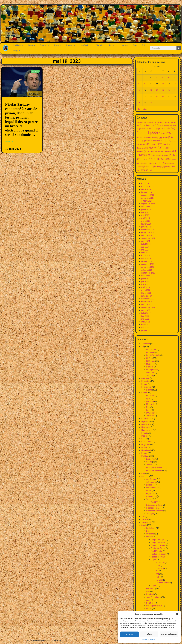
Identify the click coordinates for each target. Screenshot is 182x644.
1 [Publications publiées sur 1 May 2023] (139, 78)
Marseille (150, 401)
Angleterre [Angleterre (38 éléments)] (142, 123)
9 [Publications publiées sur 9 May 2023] (145, 84)
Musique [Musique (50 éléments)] (160, 151)
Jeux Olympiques (153, 597)
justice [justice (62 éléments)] (145, 144)
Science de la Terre (154, 505)
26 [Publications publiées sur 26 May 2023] (163, 97)
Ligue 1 (154, 560)
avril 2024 (145, 253)
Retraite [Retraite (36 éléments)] (144, 163)
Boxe (148, 531)
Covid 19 (155, 502)
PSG (158, 577)
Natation (150, 603)
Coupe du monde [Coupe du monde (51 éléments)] (149, 125)
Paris (148, 410)
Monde (144, 447)
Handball (150, 594)
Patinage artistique (154, 606)
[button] (177, 614)
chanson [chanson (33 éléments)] (151, 123)
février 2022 (146, 328)
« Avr (139, 109)
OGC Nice (160, 568)
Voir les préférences (169, 634)
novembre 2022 (148, 302)
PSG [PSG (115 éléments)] (154, 159)
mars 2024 (146, 256)
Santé (149, 499)
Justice (149, 465)
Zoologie (150, 514)
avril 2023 (145, 287)
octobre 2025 (147, 201)
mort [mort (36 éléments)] (151, 151)
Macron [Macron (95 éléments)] (156, 148)
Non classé (146, 450)
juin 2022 (145, 316)
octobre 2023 (147, 270)
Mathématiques (153, 488)
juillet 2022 (146, 313)
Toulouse (150, 416)
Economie (150, 459)
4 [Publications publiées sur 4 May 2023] (156, 78)
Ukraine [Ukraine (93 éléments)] (147, 170)
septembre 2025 (148, 204)
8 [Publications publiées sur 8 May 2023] (139, 84)
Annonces (146, 344)
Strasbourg (151, 413)
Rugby (149, 609)
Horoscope (123, 45)
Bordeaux (150, 396)
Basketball (151, 528)
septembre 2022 (148, 307)
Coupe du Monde (158, 545)
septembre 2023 (148, 273)
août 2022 (146, 310)
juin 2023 (145, 282)
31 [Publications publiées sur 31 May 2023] (151, 103)
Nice (148, 407)
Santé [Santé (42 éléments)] (150, 167)
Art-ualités (150, 352)
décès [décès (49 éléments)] (171, 125)
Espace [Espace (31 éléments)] (155, 129)
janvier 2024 (146, 261)
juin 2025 (145, 212)
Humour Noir (147, 430)
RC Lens (159, 580)
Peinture (150, 367)
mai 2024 (145, 250)
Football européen (159, 554)
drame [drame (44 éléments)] (163, 125)
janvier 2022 (146, 330)
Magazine (146, 445)
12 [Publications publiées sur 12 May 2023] (163, 84)
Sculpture (150, 373)
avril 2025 (145, 218)
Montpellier (151, 404)
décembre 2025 (148, 195)
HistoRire (145, 424)
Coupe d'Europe (158, 540)
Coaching (145, 378)
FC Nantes (160, 563)
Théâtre (149, 375)
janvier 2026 (146, 192)
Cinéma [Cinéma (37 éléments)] (168, 123)
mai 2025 (145, 215)
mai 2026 (145, 184)
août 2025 (146, 207)
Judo (148, 600)
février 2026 (146, 189)
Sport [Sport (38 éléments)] (167, 167)
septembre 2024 (148, 238)
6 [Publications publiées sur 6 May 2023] (168, 78)
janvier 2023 (146, 296)
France (144, 393)
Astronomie (151, 482)
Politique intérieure (154, 470)
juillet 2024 (146, 244)
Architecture (151, 350)
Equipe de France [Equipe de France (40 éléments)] (144, 129)
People (144, 453)
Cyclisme (150, 534)
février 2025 (146, 224)
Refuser (149, 634)
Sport (32, 45)
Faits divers (146, 387)
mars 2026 (146, 186)
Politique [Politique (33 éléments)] (165, 155)
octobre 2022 (147, 305)
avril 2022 (145, 322)
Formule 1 (150, 589)
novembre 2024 (148, 233)
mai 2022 (145, 319)
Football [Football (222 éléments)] (147, 133)
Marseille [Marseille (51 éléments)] (169, 148)
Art (111, 45)
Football (45, 45)
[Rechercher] (179, 48)
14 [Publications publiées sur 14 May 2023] (175, 84)
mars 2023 (146, 290)
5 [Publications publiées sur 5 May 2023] (162, 78)
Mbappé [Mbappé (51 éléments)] (142, 151)
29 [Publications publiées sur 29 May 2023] (139, 103)
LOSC (158, 565)
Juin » (145, 109)
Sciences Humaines (155, 511)
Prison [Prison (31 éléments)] (144, 159)
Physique (150, 493)
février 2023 (146, 293)
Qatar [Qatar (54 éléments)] (165, 159)
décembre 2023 (148, 264)
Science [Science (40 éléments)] (159, 167)
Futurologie (146, 419)
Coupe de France (158, 542)
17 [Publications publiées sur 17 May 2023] (151, 90)
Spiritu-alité (146, 522)
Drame (149, 390)
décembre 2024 (148, 230)
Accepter (129, 634)
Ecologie (150, 485)
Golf (148, 591)
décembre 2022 (148, 299)
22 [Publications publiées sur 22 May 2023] (139, 97)
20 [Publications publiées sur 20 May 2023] (169, 90)
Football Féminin (158, 557)
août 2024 (146, 241)
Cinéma (149, 358)
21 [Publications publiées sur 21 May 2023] (175, 90)
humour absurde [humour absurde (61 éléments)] (155, 141)
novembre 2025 (148, 198)
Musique (150, 364)
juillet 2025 (146, 210)
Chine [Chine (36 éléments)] (160, 123)
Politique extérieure (154, 468)
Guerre (149, 462)
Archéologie (151, 479)
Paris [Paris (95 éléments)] (147, 155)
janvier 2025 (146, 227)
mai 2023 (145, 284)
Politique (18, 45)
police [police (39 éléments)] (156, 155)
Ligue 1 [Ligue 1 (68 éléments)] (156, 144)
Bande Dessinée (153, 355)
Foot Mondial (157, 551)
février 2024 (146, 258)
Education (100, 45)
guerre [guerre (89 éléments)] (166, 137)
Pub (144, 45)
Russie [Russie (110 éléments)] (156, 163)
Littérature (150, 361)
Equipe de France (158, 548)
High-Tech (146, 422)
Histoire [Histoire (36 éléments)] (141, 141)
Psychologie (151, 496)
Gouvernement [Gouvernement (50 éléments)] (145, 138)
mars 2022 (146, 325)
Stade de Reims (162, 583)
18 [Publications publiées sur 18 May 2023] (157, 90)
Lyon (148, 398)
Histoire (58, 45)
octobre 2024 (147, 235)
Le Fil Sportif (147, 442)
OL (157, 571)
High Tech (85, 45)
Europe (144, 384)
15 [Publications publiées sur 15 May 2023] (139, 90)
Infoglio (145, 433)
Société (144, 519)
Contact (17, 51)
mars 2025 (146, 221)
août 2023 (146, 276)
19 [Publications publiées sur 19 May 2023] (163, 90)
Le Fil (144, 439)
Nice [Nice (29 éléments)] (169, 152)
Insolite (144, 436)
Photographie (152, 370)
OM (157, 574)
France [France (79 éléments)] (165, 133)
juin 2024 (145, 247)
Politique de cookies (148, 640)
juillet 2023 (146, 279)
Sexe (135, 45)
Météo (149, 491)
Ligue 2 (154, 586)
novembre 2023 (148, 267)
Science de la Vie (153, 508)
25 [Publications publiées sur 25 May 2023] (157, 97)
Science (70, 45)
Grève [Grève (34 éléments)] (157, 138)
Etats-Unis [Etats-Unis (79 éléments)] (167, 129)
